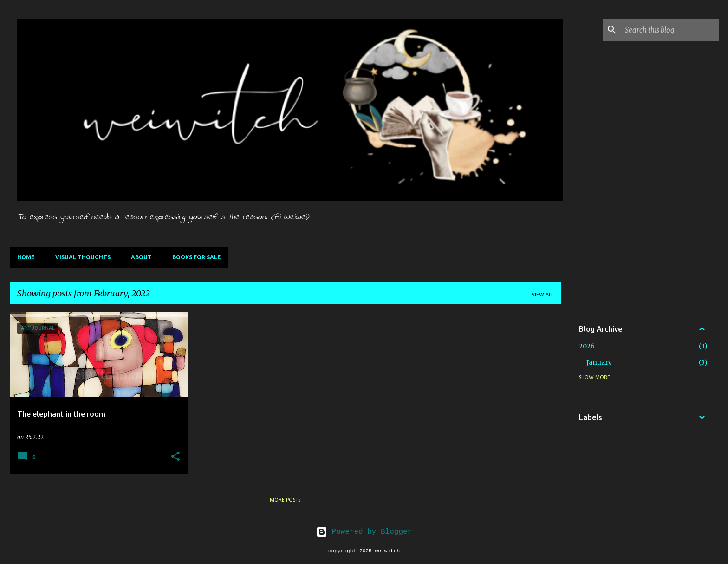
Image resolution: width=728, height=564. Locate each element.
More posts (285, 500)
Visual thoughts (83, 257)
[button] (175, 457)
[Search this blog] (670, 30)
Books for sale (197, 257)
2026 (587, 346)
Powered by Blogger (364, 532)
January (599, 362)
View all (543, 295)
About (141, 257)
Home (26, 257)
